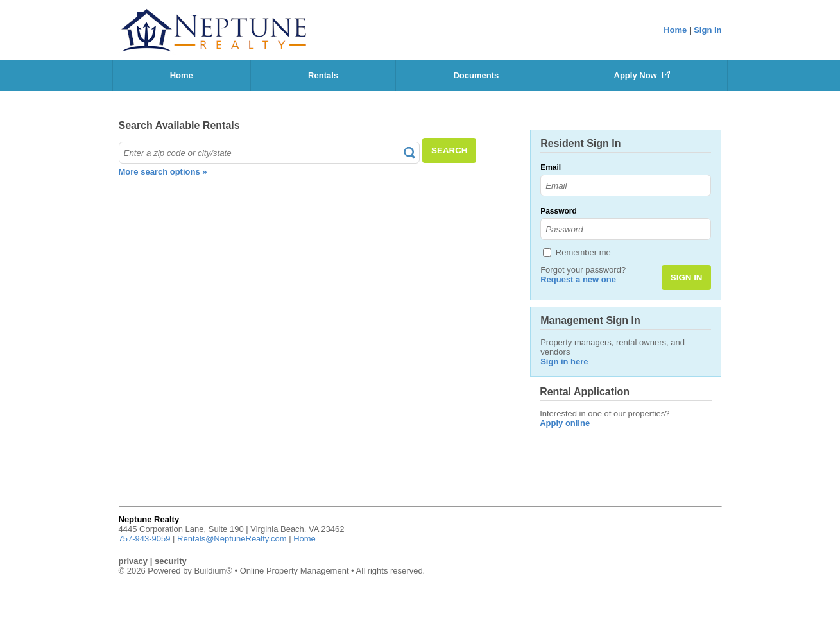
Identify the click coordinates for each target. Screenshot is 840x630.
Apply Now (642, 75)
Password (559, 211)
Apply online (565, 423)
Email (551, 167)
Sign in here (564, 362)
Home (675, 30)
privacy (133, 561)
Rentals (323, 75)
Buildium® (213, 571)
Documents (476, 75)
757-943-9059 (145, 539)
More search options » (163, 172)
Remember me (583, 252)
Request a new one (578, 279)
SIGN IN (687, 277)
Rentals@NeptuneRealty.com (232, 539)
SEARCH (449, 150)
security (171, 561)
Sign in (707, 30)
